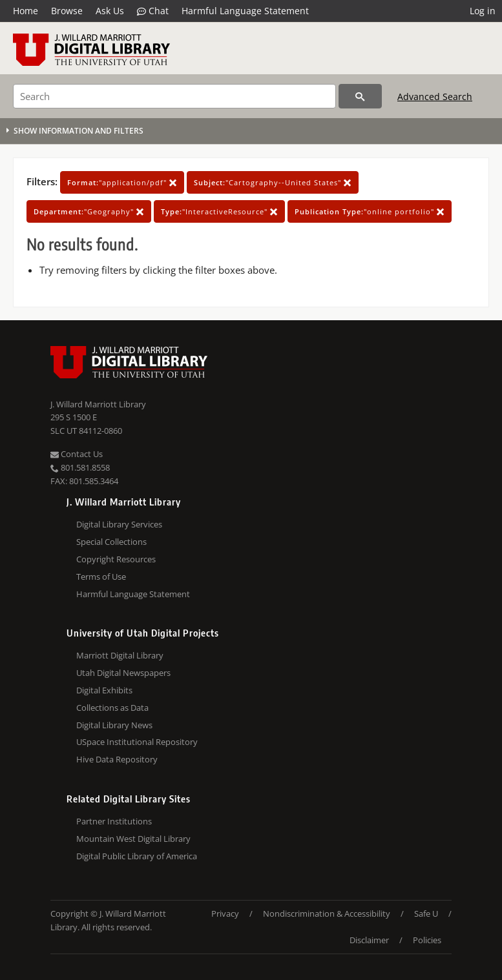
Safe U (426, 914)
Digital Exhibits (104, 690)
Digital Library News (114, 725)
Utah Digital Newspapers (123, 673)
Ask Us (110, 11)
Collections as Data (112, 708)
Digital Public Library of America (137, 856)
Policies (427, 940)
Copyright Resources (116, 559)
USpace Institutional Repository (137, 742)
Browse (67, 11)
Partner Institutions (114, 821)
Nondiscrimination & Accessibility (327, 914)
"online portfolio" (370, 211)
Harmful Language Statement (245, 11)
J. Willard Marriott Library (98, 404)
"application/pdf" (122, 182)
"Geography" (89, 211)
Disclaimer (369, 940)
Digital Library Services (119, 524)
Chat (153, 11)
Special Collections (111, 542)
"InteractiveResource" (219, 211)
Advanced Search (435, 97)
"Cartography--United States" (273, 182)
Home (26, 11)
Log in (483, 11)
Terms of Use (101, 577)
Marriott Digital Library (120, 655)
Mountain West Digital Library (133, 839)
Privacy (225, 914)
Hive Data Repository (117, 759)
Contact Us (77, 454)
